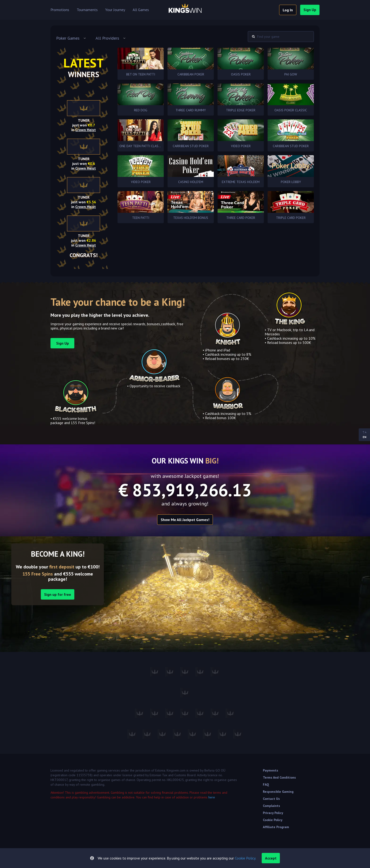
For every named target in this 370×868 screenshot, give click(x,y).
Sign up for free (58, 594)
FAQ (266, 785)
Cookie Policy (273, 820)
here (212, 797)
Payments (271, 770)
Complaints (271, 806)
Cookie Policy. (245, 858)
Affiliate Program (276, 827)
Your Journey (115, 10)
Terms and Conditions (279, 777)
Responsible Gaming (278, 792)
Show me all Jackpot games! (185, 520)
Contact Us (271, 799)
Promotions (60, 10)
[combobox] (71, 38)
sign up (310, 10)
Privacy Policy (273, 813)
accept (271, 858)
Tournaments (87, 10)
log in (288, 10)
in (84, 130)
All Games (141, 10)
